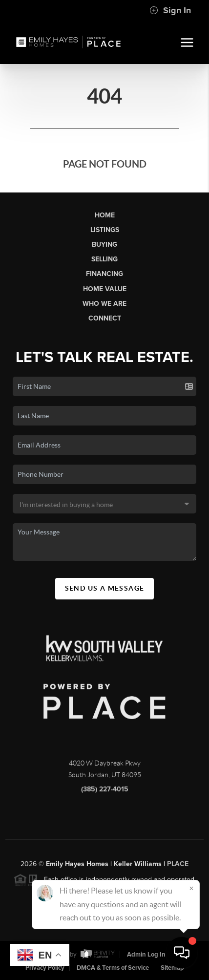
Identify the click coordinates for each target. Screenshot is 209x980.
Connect (105, 318)
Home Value (105, 289)
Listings (105, 230)
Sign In (170, 10)
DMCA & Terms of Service (113, 968)
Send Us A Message (105, 588)
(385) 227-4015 (105, 792)
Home (105, 215)
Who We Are (104, 304)
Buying (104, 245)
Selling (104, 259)
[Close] (191, 888)
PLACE (178, 867)
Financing (104, 274)
